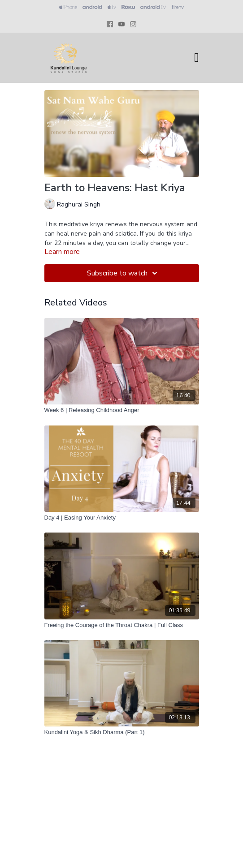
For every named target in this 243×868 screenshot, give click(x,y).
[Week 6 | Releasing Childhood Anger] (122, 410)
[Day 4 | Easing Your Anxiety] (122, 518)
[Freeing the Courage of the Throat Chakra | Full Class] (122, 625)
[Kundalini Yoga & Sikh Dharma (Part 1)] (122, 732)
